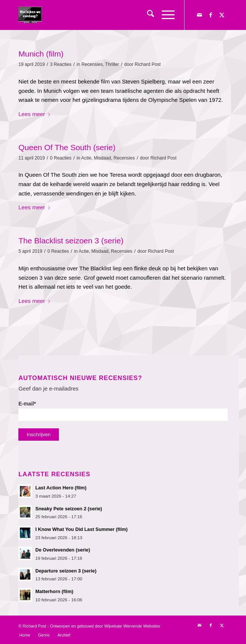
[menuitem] (147, 15)
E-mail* (123, 411)
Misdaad (102, 158)
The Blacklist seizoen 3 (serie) (71, 241)
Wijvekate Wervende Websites (132, 626)
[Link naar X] (222, 15)
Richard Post (148, 64)
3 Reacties (61, 64)
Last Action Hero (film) (61, 488)
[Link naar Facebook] (211, 15)
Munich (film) (41, 54)
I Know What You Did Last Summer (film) (81, 529)
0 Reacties (61, 158)
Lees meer (35, 114)
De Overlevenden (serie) (63, 550)
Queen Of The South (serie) (67, 147)
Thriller (112, 64)
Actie (86, 158)
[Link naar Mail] (199, 15)
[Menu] (164, 15)
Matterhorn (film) (54, 591)
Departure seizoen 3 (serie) (66, 571)
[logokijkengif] (102, 15)
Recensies (92, 64)
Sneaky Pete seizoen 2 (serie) (69, 509)
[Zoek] (147, 15)
